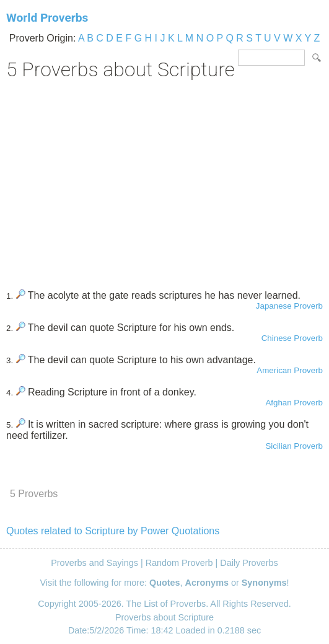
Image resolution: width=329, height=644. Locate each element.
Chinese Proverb (292, 338)
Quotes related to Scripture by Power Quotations (113, 531)
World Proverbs (47, 18)
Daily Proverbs (249, 563)
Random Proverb (179, 563)
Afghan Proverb (294, 403)
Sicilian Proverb (294, 446)
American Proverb (290, 370)
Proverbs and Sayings (94, 563)
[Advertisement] (164, 180)
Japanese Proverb (289, 306)
